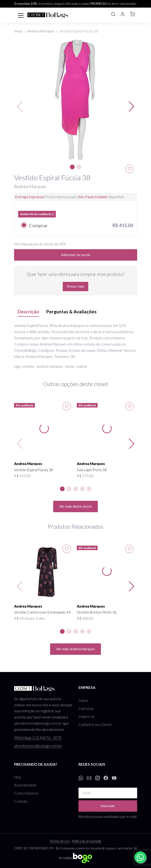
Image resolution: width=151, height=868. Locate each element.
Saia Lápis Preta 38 (92, 470)
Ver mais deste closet (75, 506)
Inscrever (108, 806)
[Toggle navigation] (21, 15)
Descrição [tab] (28, 312)
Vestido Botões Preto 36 (97, 612)
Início (18, 31)
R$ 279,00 (85, 476)
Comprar (38, 225)
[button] (113, 15)
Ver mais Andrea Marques (75, 649)
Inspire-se (86, 716)
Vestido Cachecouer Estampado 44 (42, 612)
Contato (21, 801)
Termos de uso (60, 841)
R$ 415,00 (22, 476)
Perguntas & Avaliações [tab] (71, 312)
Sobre (83, 700)
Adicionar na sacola (76, 255)
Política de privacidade (87, 841)
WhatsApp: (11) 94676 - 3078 (38, 738)
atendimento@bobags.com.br (38, 723)
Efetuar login (75, 286)
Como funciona (26, 793)
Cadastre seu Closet (95, 724)
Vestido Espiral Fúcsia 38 (34, 470)
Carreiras (86, 708)
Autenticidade (25, 785)
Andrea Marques (41, 31)
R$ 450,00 (85, 618)
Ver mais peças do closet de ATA (40, 244)
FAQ (18, 777)
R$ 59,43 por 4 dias (29, 618)
